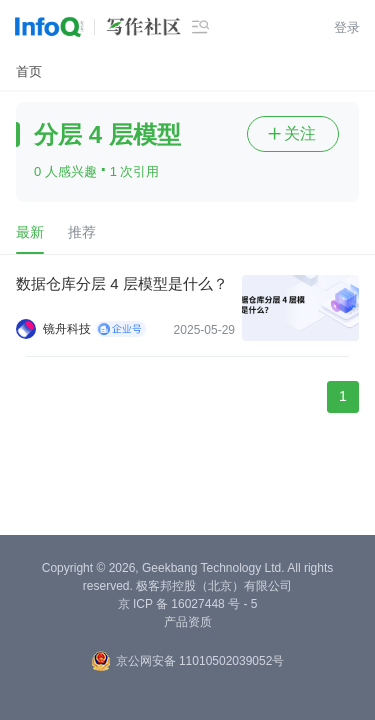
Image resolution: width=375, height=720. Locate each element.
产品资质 (188, 622)
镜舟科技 (67, 329)
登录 (347, 27)
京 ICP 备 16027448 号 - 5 (188, 604)
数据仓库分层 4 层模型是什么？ (122, 283)
